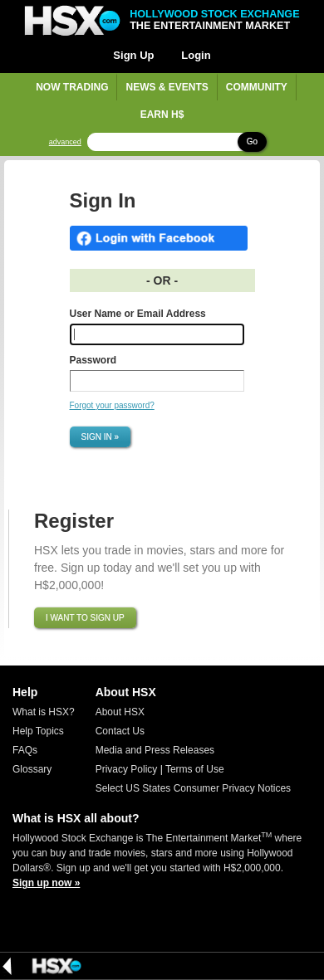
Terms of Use (195, 769)
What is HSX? (44, 712)
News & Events (167, 87)
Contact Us (120, 731)
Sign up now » (46, 883)
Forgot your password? (112, 405)
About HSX (120, 712)
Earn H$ (162, 115)
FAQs (25, 750)
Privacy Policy (127, 769)
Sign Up (133, 55)
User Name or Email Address (138, 314)
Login (196, 55)
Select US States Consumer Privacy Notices (193, 788)
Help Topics (38, 731)
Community (257, 87)
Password (93, 360)
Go (252, 141)
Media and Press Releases (155, 750)
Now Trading (72, 87)
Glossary (32, 769)
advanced (65, 142)
